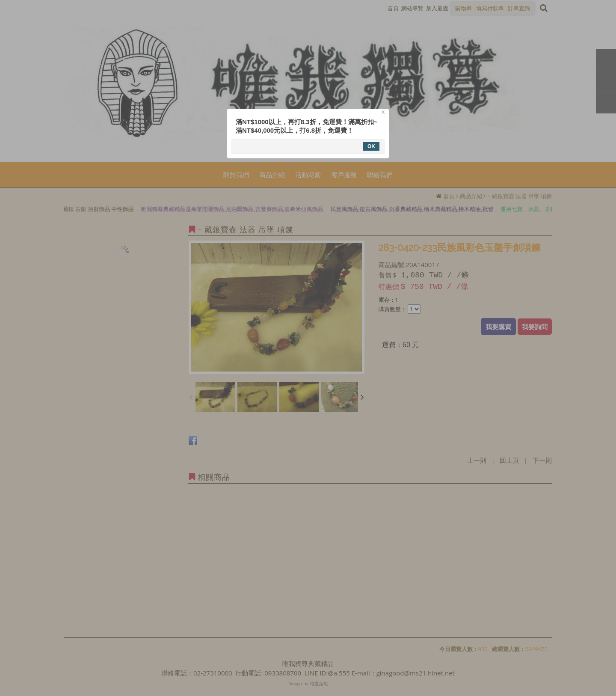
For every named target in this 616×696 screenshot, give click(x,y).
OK (371, 146)
